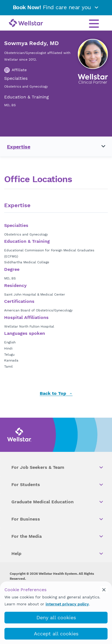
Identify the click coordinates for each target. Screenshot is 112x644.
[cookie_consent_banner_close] (104, 589)
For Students (58, 485)
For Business (58, 519)
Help (58, 554)
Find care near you (56, 7)
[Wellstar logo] (26, 23)
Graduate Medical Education (58, 502)
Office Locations (38, 179)
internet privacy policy (67, 604)
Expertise (19, 147)
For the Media (58, 536)
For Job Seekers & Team (58, 467)
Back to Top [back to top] (56, 394)
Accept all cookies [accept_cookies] (56, 634)
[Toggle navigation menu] (100, 147)
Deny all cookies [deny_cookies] (56, 617)
